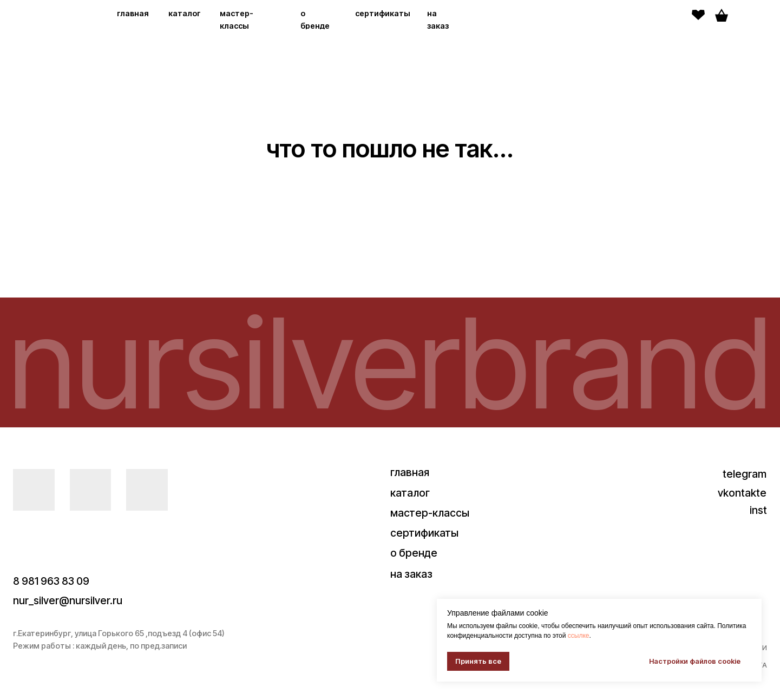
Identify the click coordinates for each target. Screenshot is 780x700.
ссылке (579, 636)
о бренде (414, 553)
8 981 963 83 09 (51, 581)
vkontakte (742, 493)
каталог (185, 13)
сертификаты (383, 13)
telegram (745, 474)
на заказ (411, 574)
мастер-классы (430, 513)
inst (758, 510)
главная (133, 13)
